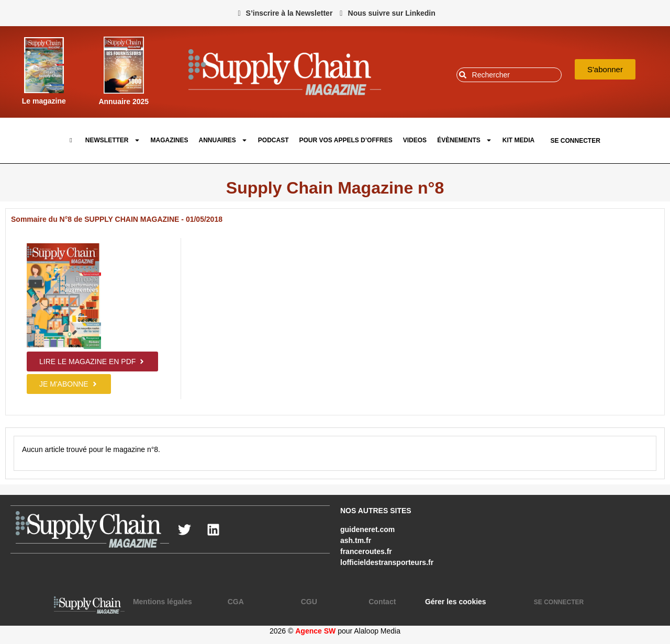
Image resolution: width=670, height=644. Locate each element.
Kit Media (518, 140)
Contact (382, 602)
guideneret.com (367, 529)
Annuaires (223, 140)
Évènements (465, 140)
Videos (415, 140)
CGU (309, 602)
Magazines (170, 140)
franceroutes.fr (366, 551)
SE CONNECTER (575, 141)
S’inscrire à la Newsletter (289, 13)
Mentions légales (163, 602)
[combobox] (509, 75)
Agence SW (315, 631)
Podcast (273, 140)
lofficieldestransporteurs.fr (387, 562)
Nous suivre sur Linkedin (392, 13)
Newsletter (113, 140)
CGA (236, 602)
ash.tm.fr (356, 540)
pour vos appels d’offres (346, 140)
